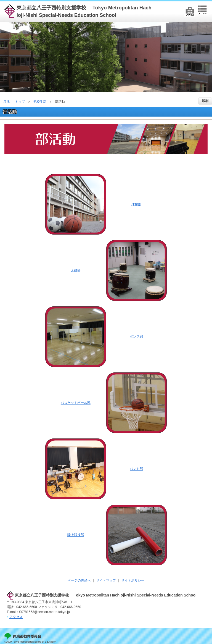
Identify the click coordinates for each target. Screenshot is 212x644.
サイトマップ (106, 580)
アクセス (16, 617)
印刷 (205, 101)
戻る (7, 102)
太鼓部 (76, 270)
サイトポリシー (133, 580)
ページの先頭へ (79, 580)
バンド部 (136, 469)
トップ (20, 102)
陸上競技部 (76, 535)
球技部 (136, 204)
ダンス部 (136, 337)
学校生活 (40, 102)
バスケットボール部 (76, 403)
